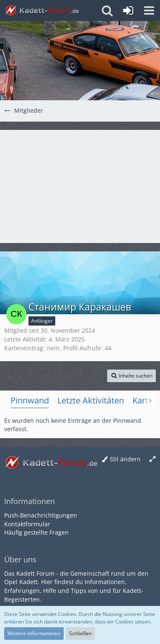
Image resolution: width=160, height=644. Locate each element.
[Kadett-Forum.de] (42, 10)
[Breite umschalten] (152, 459)
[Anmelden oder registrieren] (128, 10)
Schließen (80, 633)
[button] (149, 10)
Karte (143, 400)
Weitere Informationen (34, 633)
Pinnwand (30, 400)
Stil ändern (125, 459)
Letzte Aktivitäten (91, 400)
